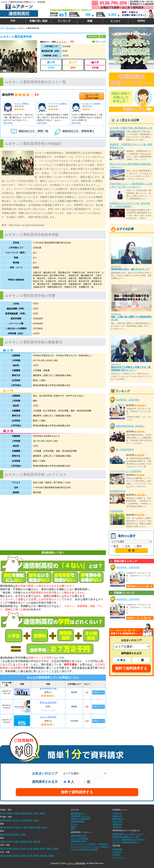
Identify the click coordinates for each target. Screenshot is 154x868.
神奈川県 (10, 827)
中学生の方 (117, 813)
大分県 (29, 856)
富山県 (16, 820)
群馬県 (38, 827)
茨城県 (31, 827)
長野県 (9, 820)
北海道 (3, 813)
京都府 (16, 842)
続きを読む (8, 123)
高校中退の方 (118, 819)
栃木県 (44, 827)
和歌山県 (37, 842)
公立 (126, 546)
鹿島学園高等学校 (79, 836)
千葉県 (25, 827)
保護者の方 (117, 824)
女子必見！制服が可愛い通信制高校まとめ (131, 128)
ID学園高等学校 (118, 491)
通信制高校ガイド (79, 813)
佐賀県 (9, 856)
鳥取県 (3, 849)
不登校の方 (117, 827)
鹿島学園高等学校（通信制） (130, 426)
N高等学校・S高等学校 (127, 400)
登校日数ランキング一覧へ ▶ (140, 586)
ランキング (64, 21)
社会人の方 (117, 821)
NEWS (141, 21)
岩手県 (16, 813)
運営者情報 (117, 849)
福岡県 (3, 856)
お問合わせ (117, 852)
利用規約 (116, 855)
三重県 (23, 834)
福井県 (29, 820)
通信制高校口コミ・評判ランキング (128, 834)
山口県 (29, 849)
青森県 (9, 813)
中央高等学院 (116, 511)
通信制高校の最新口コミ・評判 (126, 837)
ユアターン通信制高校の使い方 (126, 842)
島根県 (9, 849)
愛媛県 (49, 849)
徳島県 (36, 849)
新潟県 (3, 820)
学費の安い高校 (38, 21)
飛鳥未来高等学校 (79, 841)
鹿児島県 (43, 856)
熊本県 (23, 856)
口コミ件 (92, 96)
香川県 (42, 849)
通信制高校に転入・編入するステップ (130, 269)
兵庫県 (9, 842)
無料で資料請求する (131, 668)
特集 (90, 21)
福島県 (42, 813)
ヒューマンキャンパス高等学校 (125, 471)
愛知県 (3, 834)
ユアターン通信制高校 (76, 863)
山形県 (36, 813)
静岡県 (16, 834)
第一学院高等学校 (125, 450)
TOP (13, 21)
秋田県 (29, 813)
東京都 (3, 827)
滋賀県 (23, 842)
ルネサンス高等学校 (80, 838)
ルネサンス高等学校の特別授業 (84, 849)
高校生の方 (117, 816)
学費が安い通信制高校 (81, 819)
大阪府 (3, 842)
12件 (104, 42)
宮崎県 (36, 856)
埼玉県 (18, 827)
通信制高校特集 (78, 821)
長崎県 (16, 856)
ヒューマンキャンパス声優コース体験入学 (89, 844)
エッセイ (116, 21)
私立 (115, 546)
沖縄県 (51, 856)
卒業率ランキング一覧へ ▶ (139, 618)
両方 (138, 546)
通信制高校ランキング (81, 816)
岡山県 (16, 849)
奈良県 (29, 842)
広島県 (23, 849)
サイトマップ (118, 857)
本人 (121, 660)
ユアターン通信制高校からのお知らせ (129, 839)
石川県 (23, 820)
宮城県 (23, 813)
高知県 (56, 849)
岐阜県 (9, 834)
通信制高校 (11, 28)
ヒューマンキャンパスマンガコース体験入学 (90, 847)
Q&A (73, 829)
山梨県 (36, 820)
